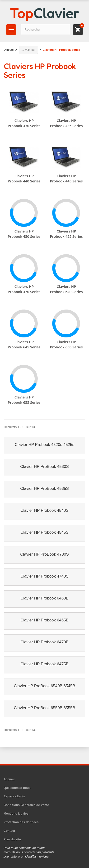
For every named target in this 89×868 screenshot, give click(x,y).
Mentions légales (16, 814)
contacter (30, 852)
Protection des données (21, 822)
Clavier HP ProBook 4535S (44, 488)
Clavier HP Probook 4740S (44, 576)
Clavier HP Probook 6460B (44, 598)
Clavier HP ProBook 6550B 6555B (44, 708)
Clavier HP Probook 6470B (44, 642)
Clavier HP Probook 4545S (44, 532)
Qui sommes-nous (17, 788)
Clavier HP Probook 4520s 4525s (44, 445)
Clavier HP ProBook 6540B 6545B (44, 686)
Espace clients (14, 796)
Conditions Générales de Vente (26, 805)
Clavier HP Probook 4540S (44, 510)
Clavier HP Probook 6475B (44, 664)
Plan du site (12, 839)
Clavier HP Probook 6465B (44, 620)
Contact (9, 831)
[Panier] (78, 30)
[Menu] (11, 30)
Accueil (9, 779)
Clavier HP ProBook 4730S (44, 554)
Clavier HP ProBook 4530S (44, 467)
